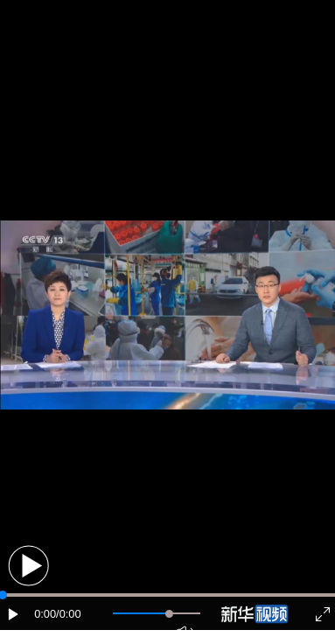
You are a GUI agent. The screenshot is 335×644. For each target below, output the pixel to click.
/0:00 (68, 614)
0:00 (45, 614)
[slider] (169, 614)
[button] (28, 566)
